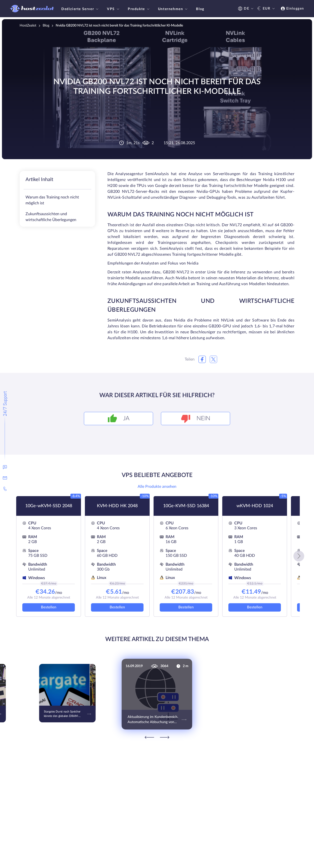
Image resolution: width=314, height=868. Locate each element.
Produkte (139, 9)
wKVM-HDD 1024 (255, 506)
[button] (299, 556)
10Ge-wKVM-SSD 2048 (49, 506)
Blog (200, 9)
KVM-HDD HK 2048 (117, 506)
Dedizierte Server (80, 9)
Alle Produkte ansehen (157, 487)
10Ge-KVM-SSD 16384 (186, 506)
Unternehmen (173, 9)
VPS (114, 9)
